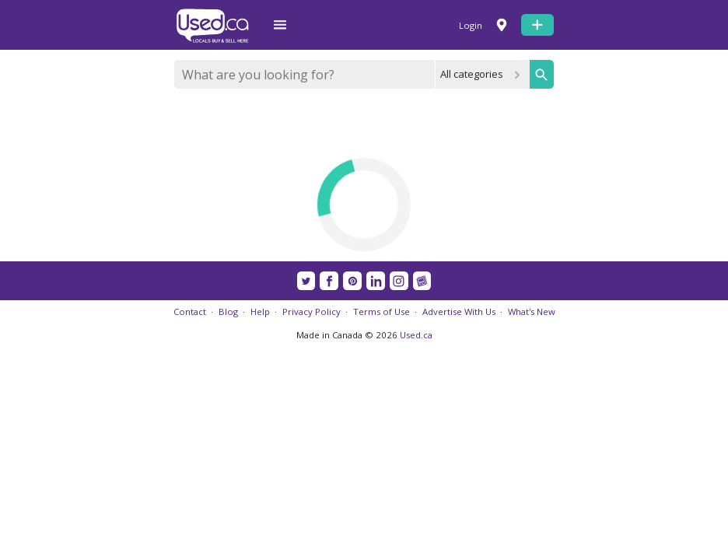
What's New (532, 311)
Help (260, 311)
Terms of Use (381, 311)
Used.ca (416, 335)
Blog (228, 311)
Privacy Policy (311, 311)
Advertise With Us (459, 311)
